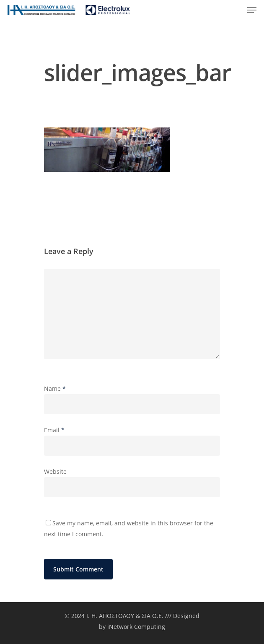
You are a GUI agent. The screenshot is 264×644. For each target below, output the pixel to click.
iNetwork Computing (136, 627)
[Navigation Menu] (252, 10)
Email (54, 430)
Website (55, 471)
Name (55, 388)
